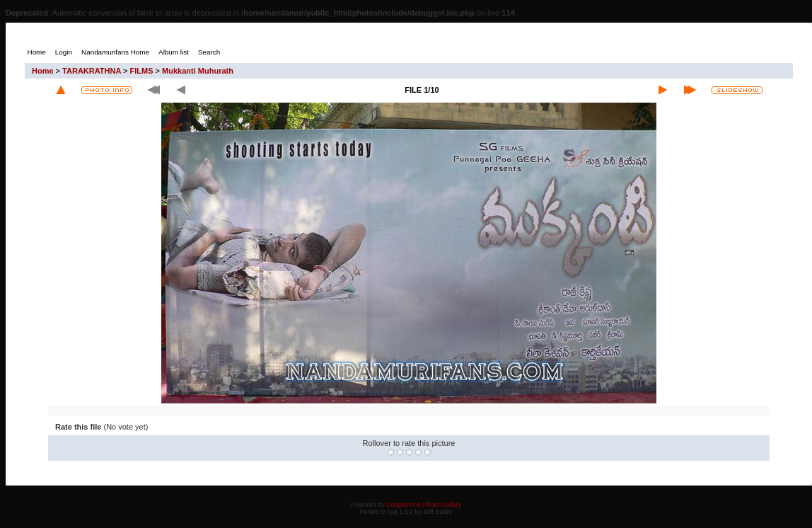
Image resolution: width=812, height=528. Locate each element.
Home (43, 71)
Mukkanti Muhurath (198, 71)
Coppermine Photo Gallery (424, 505)
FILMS (142, 71)
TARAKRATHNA (92, 71)
